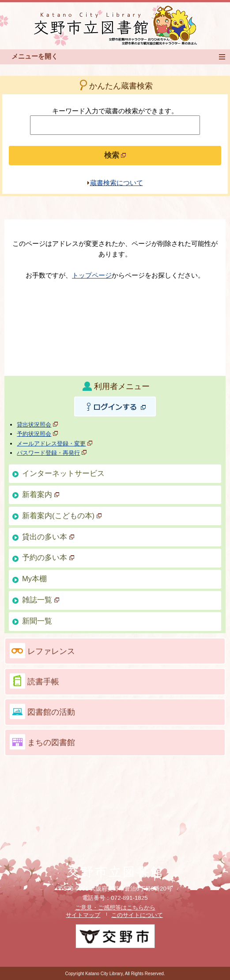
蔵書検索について (117, 183)
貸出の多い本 (48, 537)
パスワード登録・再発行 (48, 453)
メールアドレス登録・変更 (51, 444)
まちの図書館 (51, 742)
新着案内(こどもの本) (62, 516)
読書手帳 (43, 682)
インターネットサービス (63, 473)
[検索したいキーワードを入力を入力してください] (115, 125)
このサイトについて (137, 915)
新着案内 (41, 495)
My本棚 (34, 579)
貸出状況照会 (34, 425)
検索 (115, 155)
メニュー (224, 57)
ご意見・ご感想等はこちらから (115, 908)
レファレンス (51, 651)
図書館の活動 (51, 712)
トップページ (92, 275)
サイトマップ (83, 915)
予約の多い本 (48, 558)
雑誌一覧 (41, 600)
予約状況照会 (34, 434)
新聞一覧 (37, 621)
